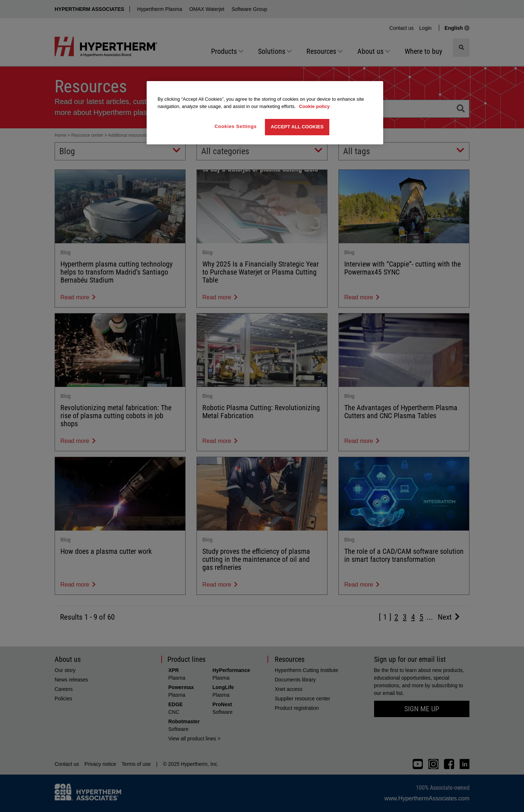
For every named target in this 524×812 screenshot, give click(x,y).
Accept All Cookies (297, 127)
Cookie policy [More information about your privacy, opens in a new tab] (314, 106)
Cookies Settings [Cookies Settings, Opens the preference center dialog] (236, 126)
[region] (265, 113)
